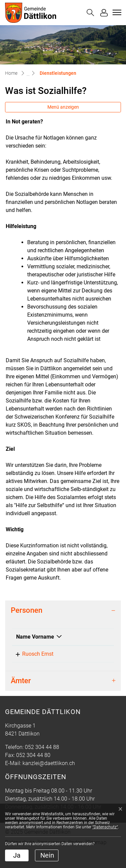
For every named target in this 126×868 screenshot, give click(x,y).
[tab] (63, 610)
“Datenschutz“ (105, 827)
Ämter (21, 697)
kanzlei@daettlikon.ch (49, 779)
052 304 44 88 (42, 763)
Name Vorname (27, 641)
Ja (17, 855)
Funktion (71, 645)
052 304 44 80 (33, 771)
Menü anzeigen (63, 107)
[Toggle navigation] (116, 12)
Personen (27, 610)
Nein (47, 855)
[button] (90, 13)
